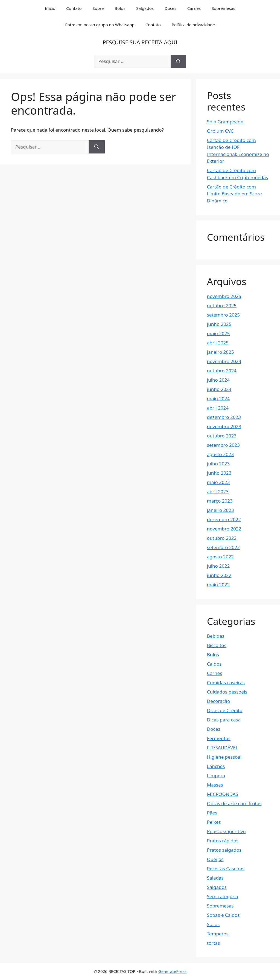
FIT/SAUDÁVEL (223, 748)
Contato (74, 8)
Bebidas (216, 636)
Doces (170, 8)
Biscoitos (217, 645)
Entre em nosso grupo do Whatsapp (100, 25)
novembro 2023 (224, 426)
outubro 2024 (222, 371)
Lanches (216, 766)
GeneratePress (172, 971)
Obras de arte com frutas (234, 803)
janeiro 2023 (221, 510)
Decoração (219, 701)
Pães (212, 813)
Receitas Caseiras (226, 869)
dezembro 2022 (224, 519)
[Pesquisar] (178, 61)
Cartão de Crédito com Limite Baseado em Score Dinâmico (234, 194)
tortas (213, 943)
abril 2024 (218, 408)
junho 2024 (219, 389)
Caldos (214, 664)
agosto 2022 (220, 557)
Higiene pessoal (224, 757)
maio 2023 (218, 482)
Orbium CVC (220, 131)
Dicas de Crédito (225, 710)
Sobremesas (223, 8)
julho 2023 (218, 464)
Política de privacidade (193, 25)
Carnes (194, 8)
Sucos (213, 924)
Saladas (215, 878)
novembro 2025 (224, 296)
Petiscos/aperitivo (226, 831)
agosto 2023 (220, 454)
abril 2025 (218, 343)
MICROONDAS (223, 794)
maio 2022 (218, 585)
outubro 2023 (222, 436)
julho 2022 (218, 566)
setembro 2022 (223, 547)
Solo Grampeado (225, 122)
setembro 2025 (223, 315)
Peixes (214, 822)
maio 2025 (218, 333)
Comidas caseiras (226, 682)
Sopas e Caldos (223, 915)
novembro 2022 (224, 529)
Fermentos (219, 738)
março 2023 (220, 501)
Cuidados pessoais (227, 692)
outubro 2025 (222, 305)
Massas (215, 785)
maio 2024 (218, 398)
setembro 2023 (223, 445)
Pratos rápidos (223, 841)
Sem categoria (223, 896)
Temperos (218, 934)
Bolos (120, 8)
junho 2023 (219, 473)
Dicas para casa (224, 720)
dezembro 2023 (224, 417)
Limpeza (216, 775)
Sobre (98, 8)
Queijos (215, 859)
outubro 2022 (222, 538)
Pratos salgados (224, 850)
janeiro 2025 (221, 352)
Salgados (145, 8)
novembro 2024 (224, 361)
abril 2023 (218, 492)
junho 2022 (219, 575)
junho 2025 (219, 324)
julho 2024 (218, 380)
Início (50, 8)
